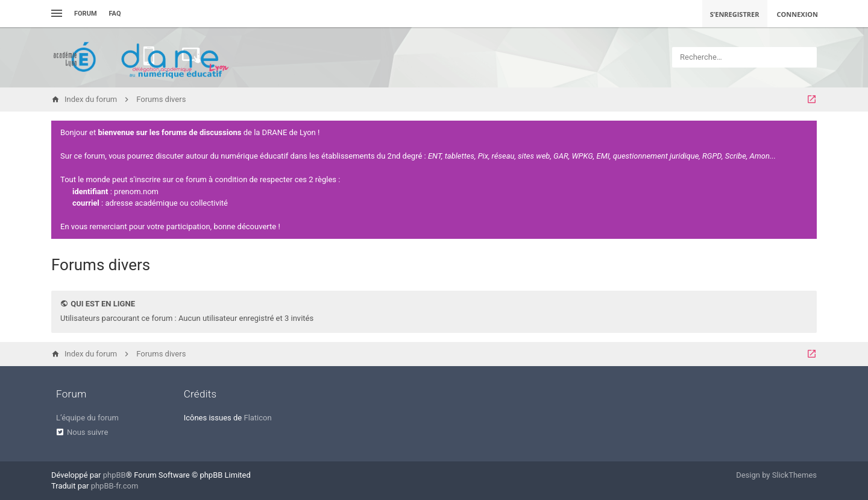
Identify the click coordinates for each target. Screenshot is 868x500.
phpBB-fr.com (115, 486)
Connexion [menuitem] (798, 14)
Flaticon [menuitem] (257, 418)
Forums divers (101, 265)
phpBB (115, 475)
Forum (86, 14)
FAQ (115, 14)
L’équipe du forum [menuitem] (87, 418)
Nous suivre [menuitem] (87, 432)
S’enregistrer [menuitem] (735, 14)
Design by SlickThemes (776, 475)
